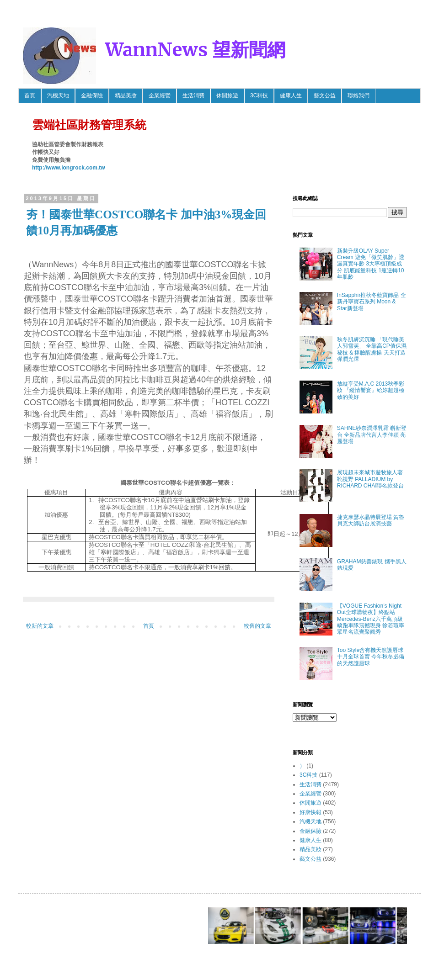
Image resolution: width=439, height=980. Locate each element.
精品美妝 (126, 95)
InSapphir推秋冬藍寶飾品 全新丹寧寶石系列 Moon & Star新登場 (372, 302)
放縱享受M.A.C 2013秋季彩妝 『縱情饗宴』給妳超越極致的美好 (371, 390)
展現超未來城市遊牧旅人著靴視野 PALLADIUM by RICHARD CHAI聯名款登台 (371, 479)
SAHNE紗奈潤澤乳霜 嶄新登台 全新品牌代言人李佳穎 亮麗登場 (372, 435)
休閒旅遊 (227, 95)
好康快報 (311, 812)
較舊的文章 (257, 626)
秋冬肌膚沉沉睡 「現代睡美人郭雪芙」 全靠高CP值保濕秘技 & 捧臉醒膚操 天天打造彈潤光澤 (372, 349)
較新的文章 (40, 626)
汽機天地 (58, 95)
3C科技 (259, 95)
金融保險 (92, 95)
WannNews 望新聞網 (195, 50)
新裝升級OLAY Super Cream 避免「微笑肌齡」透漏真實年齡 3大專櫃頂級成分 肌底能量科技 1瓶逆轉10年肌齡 (371, 264)
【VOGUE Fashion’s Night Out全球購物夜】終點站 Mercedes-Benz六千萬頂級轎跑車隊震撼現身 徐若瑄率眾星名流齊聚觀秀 (371, 619)
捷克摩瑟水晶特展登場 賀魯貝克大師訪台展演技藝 (371, 520)
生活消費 (193, 95)
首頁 (30, 95)
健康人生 (291, 95)
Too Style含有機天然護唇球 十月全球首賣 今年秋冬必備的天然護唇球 (371, 657)
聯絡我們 (359, 95)
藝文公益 (325, 95)
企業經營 (160, 95)
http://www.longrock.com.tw (69, 168)
